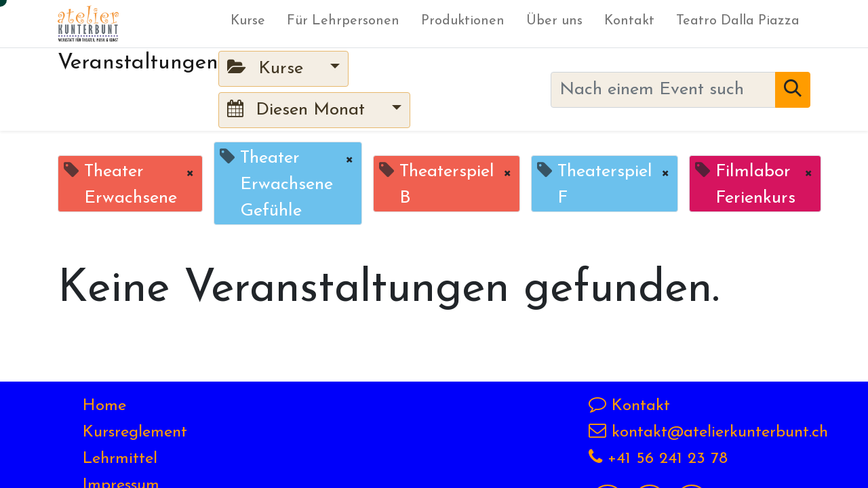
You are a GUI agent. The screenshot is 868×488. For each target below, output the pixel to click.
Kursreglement (135, 432)
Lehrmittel (120, 459)
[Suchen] (793, 90)
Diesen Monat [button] (299, 109)
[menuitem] (248, 24)
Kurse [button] (268, 68)
